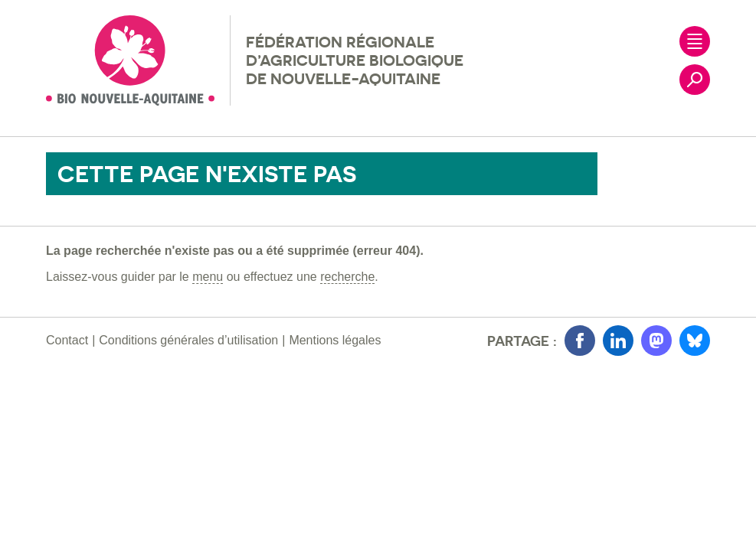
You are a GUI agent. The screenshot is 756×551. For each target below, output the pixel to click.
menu (208, 277)
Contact (67, 340)
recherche (347, 277)
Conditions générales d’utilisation (188, 340)
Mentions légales (335, 340)
